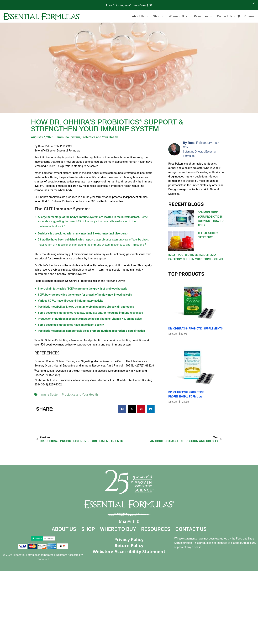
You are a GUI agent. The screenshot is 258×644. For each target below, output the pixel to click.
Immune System (69, 137)
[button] (122, 409)
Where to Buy (118, 529)
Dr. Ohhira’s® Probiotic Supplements (196, 329)
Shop (88, 529)
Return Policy (129, 545)
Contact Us (191, 529)
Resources (156, 529)
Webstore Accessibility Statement (129, 551)
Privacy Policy (129, 539)
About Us (64, 529)
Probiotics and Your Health (100, 137)
